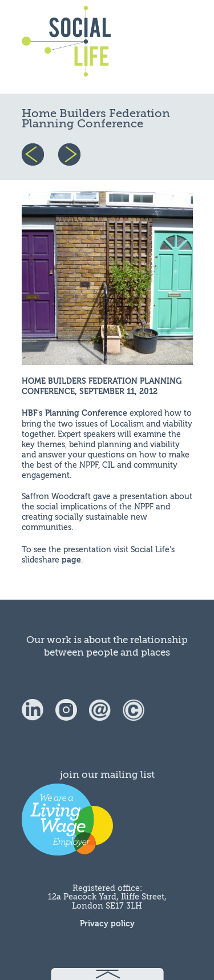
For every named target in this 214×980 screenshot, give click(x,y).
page (71, 560)
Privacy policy (107, 924)
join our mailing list (107, 775)
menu (165, 47)
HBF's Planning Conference (74, 413)
